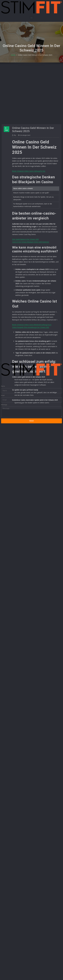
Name (3, 376)
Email (3, 385)
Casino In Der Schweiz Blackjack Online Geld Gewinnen (31, 309)
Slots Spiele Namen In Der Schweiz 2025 (25, 306)
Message (4, 395)
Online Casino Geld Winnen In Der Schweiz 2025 (35, 59)
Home (14, 59)
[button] (32, 18)
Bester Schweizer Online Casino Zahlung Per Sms (29, 239)
